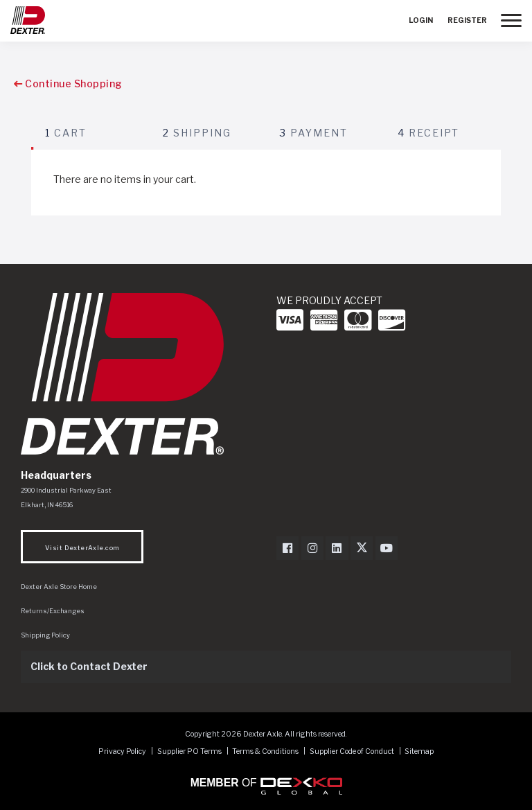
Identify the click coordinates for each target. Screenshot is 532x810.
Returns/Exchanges (53, 611)
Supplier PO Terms (189, 751)
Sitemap (419, 751)
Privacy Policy (122, 751)
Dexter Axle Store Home (59, 587)
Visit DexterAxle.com (82, 548)
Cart (66, 133)
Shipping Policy (45, 635)
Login (421, 20)
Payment (314, 133)
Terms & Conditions (265, 751)
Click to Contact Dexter (89, 666)
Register (467, 20)
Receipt (428, 133)
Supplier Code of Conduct (353, 751)
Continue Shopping (68, 83)
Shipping (197, 133)
